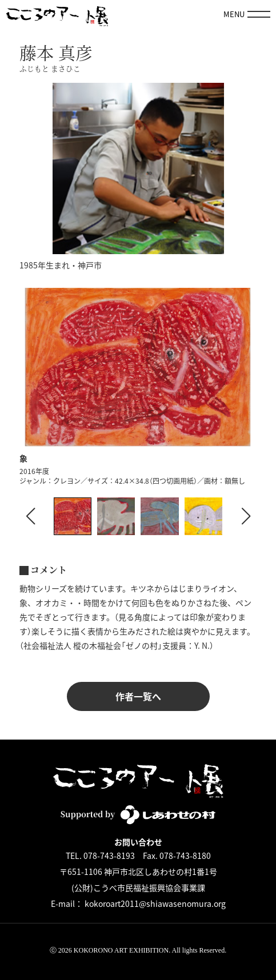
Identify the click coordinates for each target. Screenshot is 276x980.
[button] (246, 516)
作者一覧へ (138, 696)
